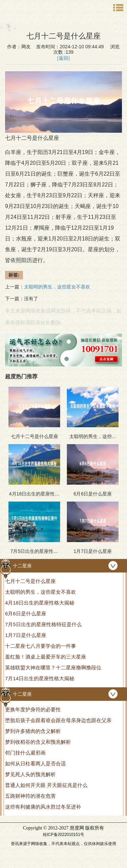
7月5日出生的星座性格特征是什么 (43, 624)
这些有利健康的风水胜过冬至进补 (43, 807)
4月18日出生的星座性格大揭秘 (40, 603)
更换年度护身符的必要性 (33, 709)
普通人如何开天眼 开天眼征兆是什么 (46, 785)
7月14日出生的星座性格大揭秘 (40, 678)
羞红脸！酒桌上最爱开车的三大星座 (46, 657)
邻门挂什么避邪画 (25, 753)
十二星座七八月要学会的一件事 (41, 646)
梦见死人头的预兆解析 (30, 774)
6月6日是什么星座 (26, 614)
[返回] (63, 58)
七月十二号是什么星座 (30, 581)
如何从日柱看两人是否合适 (35, 763)
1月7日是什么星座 (26, 635)
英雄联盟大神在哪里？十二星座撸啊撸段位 (53, 668)
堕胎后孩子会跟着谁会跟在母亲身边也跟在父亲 (58, 720)
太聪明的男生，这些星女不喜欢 (41, 592)
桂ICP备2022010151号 (64, 835)
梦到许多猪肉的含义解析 (33, 731)
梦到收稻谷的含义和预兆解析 (38, 742)
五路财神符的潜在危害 (30, 796)
